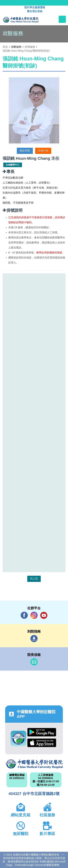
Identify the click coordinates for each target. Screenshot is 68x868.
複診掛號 (25, 151)
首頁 (5, 47)
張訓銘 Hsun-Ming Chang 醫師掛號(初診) (26, 51)
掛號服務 (30, 47)
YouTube (44, 615)
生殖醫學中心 (13, 165)
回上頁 (34, 579)
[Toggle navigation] (62, 19)
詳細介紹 (43, 151)
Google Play (42, 732)
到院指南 (34, 639)
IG (34, 615)
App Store (42, 743)
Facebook (24, 615)
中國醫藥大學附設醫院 (34, 764)
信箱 (34, 662)
